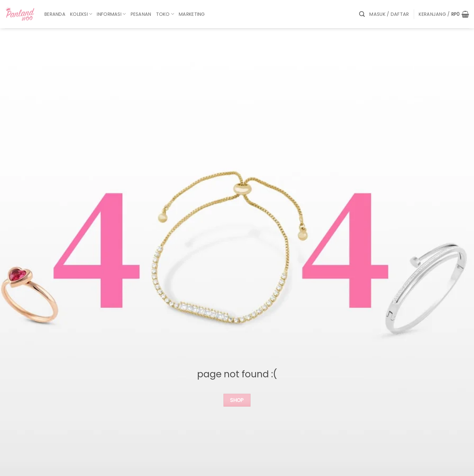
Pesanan (141, 14)
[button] (389, 14)
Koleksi (81, 14)
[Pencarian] (362, 14)
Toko (165, 14)
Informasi (111, 14)
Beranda (55, 14)
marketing (192, 14)
